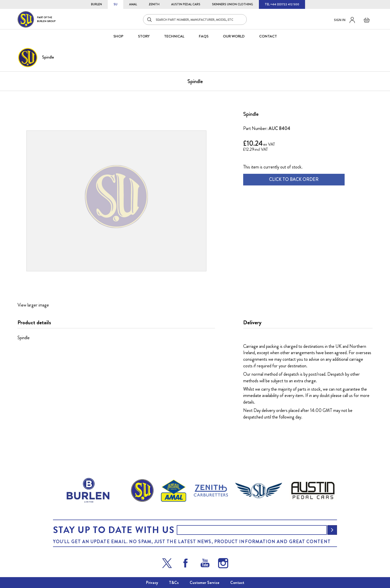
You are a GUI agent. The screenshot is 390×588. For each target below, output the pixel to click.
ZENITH (154, 4)
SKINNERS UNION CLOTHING (233, 4)
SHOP (118, 36)
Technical (174, 36)
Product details (34, 323)
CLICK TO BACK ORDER (294, 179)
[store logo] (37, 19)
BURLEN (96, 4)
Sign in (340, 20)
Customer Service (205, 583)
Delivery (252, 323)
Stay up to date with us (114, 530)
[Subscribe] (332, 530)
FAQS (204, 36)
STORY (144, 36)
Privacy (152, 583)
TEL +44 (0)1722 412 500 (282, 4)
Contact (237, 583)
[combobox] (195, 20)
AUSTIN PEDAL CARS (186, 4)
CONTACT (268, 36)
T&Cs (174, 583)
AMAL (133, 4)
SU (116, 4)
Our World (234, 36)
